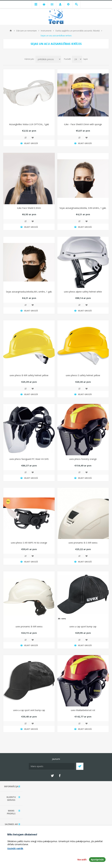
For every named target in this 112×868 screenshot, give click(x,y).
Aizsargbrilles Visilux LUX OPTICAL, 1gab (29, 124)
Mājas (11, 31)
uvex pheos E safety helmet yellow (83, 375)
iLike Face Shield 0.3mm (29, 208)
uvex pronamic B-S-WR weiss (83, 543)
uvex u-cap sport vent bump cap (29, 710)
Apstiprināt (97, 860)
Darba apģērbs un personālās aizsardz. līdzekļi (78, 31)
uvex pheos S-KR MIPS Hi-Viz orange (29, 543)
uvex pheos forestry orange (83, 459)
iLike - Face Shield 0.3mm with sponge (83, 124)
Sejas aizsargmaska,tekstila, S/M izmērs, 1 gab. (83, 208)
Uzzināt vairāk (15, 848)
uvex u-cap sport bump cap (83, 626)
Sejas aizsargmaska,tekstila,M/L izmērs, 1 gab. (29, 292)
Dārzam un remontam (27, 31)
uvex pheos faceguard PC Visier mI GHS (29, 459)
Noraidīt (82, 860)
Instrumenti (46, 31)
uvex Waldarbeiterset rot (83, 710)
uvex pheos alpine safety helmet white (83, 292)
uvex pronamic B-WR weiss (29, 626)
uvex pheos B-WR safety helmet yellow (29, 375)
